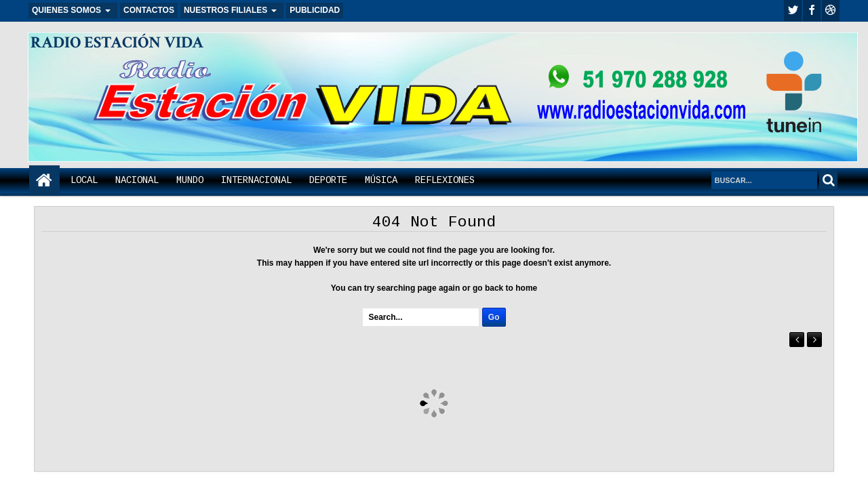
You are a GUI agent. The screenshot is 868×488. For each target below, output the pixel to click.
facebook (812, 11)
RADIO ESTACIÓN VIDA (117, 42)
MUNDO (190, 180)
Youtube (831, 11)
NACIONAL (137, 180)
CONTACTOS (149, 10)
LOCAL (84, 180)
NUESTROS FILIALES (225, 10)
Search (828, 180)
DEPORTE (328, 180)
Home (44, 181)
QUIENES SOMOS (66, 10)
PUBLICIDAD (315, 10)
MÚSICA (381, 180)
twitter (793, 11)
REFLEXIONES (445, 180)
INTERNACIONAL (256, 180)
